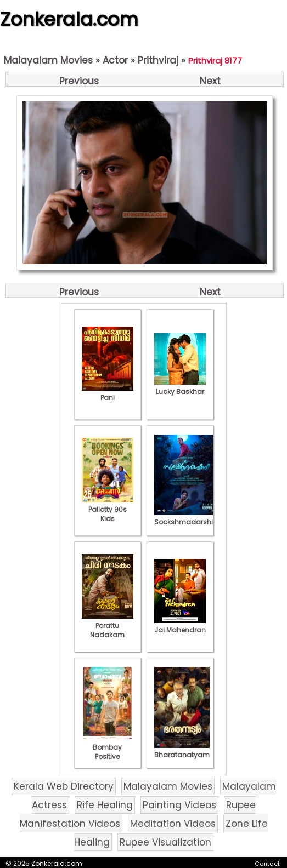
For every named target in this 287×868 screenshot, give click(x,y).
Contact (267, 864)
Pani (108, 393)
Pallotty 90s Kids (108, 509)
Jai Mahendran (180, 625)
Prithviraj (158, 60)
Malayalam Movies (48, 60)
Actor (115, 60)
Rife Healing (105, 805)
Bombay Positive (108, 747)
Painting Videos (179, 805)
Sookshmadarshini (187, 517)
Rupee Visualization (165, 842)
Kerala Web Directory (64, 786)
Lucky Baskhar (180, 387)
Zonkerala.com (69, 19)
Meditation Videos (173, 824)
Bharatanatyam (182, 750)
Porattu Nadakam (108, 626)
